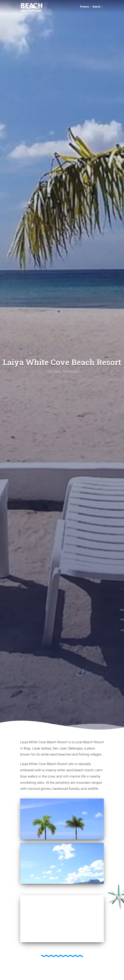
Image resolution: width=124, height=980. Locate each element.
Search (96, 7)
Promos (84, 7)
